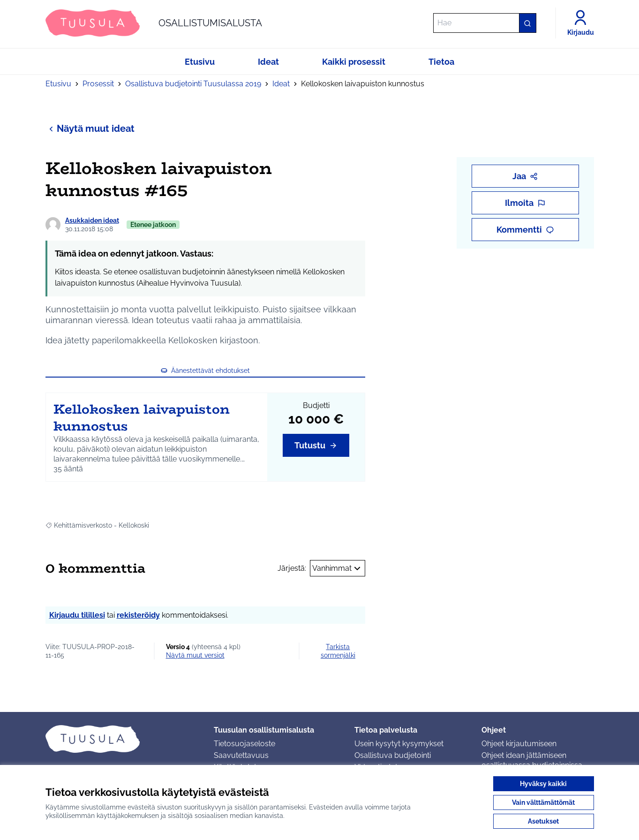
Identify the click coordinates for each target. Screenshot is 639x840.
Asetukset (543, 821)
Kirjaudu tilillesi (77, 615)
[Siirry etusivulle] (154, 23)
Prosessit (98, 84)
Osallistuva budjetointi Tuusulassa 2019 (193, 84)
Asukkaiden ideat (92, 220)
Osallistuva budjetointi (393, 755)
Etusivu (58, 84)
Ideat (281, 84)
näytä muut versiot (195, 655)
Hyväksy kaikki (543, 784)
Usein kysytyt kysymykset (399, 744)
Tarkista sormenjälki (338, 651)
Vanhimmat (338, 568)
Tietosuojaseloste (244, 744)
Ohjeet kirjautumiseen (519, 744)
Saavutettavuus (241, 755)
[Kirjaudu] (581, 23)
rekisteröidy (138, 615)
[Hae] (485, 23)
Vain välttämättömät (543, 802)
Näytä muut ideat (90, 128)
